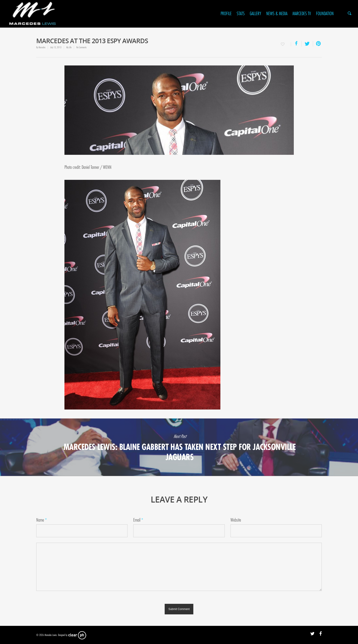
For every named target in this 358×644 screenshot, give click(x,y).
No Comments (81, 47)
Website (236, 520)
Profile (226, 14)
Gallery (255, 14)
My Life (69, 47)
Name (42, 520)
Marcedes (42, 47)
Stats (241, 14)
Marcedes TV (302, 14)
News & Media (277, 14)
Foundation (325, 14)
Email (138, 520)
